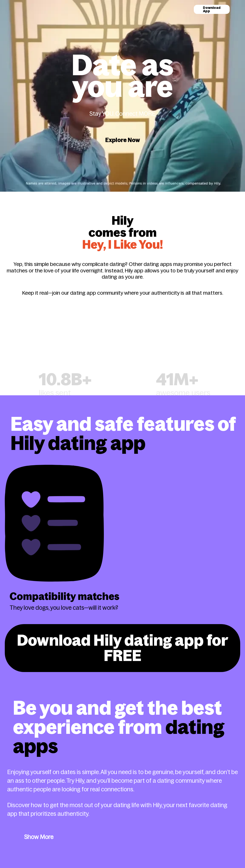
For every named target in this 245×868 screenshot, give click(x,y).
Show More (39, 837)
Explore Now (123, 140)
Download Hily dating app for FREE (123, 648)
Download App (212, 9)
